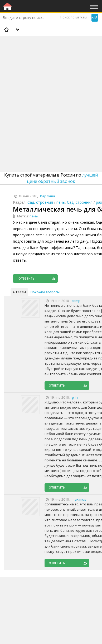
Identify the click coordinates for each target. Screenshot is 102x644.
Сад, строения (40, 202)
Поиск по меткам (74, 17)
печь (61, 202)
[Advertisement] (51, 90)
